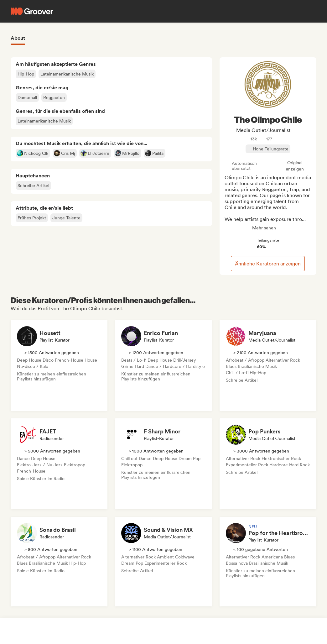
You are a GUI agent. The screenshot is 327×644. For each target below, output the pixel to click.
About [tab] (18, 38)
